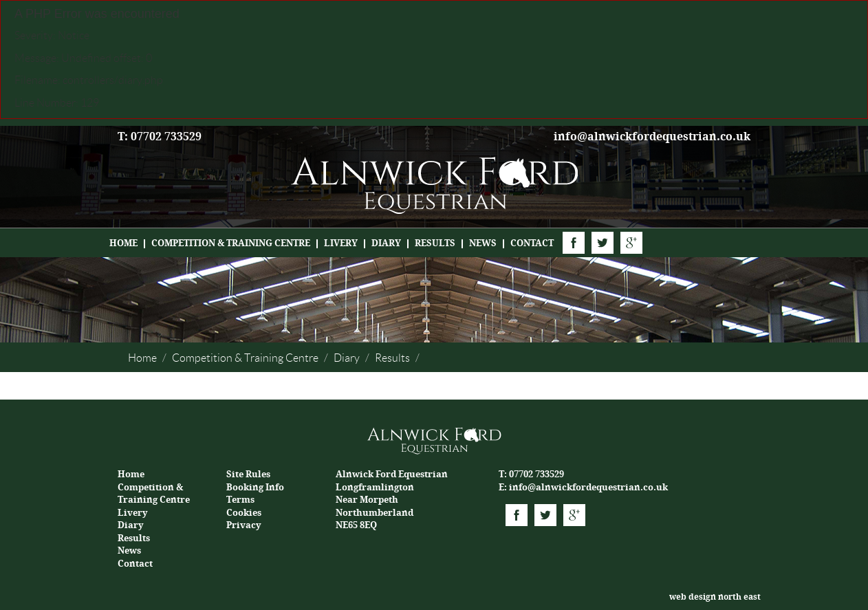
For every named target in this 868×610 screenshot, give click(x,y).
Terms (240, 500)
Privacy (244, 525)
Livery (341, 243)
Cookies (244, 513)
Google (631, 243)
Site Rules (248, 474)
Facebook (574, 243)
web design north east (715, 597)
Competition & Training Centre (231, 243)
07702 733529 (536, 474)
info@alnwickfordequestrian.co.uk (652, 137)
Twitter (603, 243)
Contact (532, 243)
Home (123, 243)
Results (435, 243)
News (483, 243)
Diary (386, 243)
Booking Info (255, 487)
